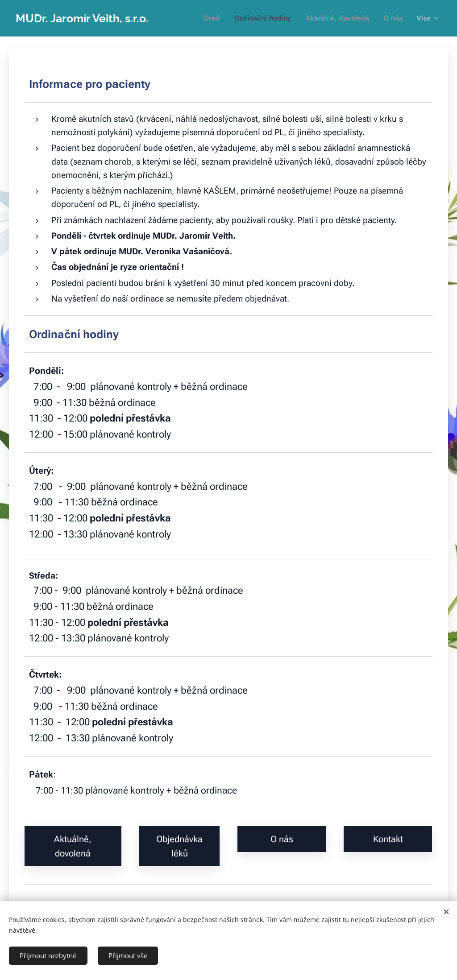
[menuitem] (222, 18)
